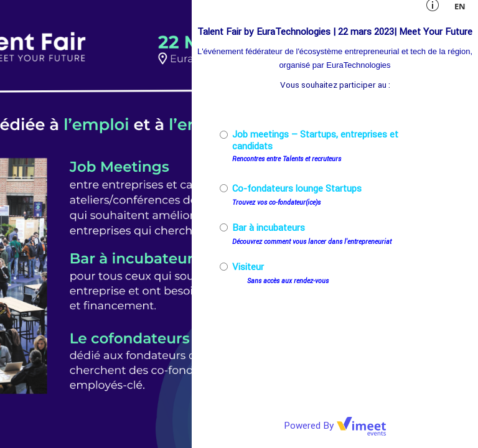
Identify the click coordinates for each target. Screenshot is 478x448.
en (460, 6)
